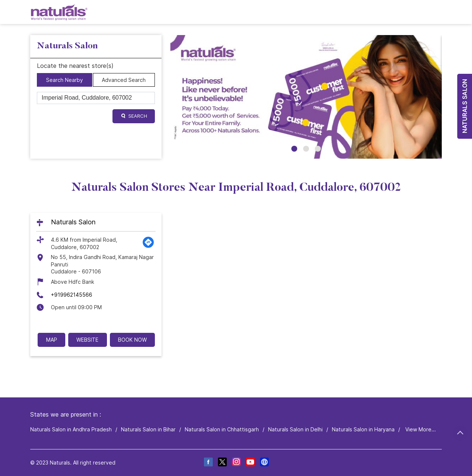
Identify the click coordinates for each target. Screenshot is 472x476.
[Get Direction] (148, 246)
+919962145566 (72, 295)
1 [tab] (294, 149)
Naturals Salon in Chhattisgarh (222, 429)
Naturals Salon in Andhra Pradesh (71, 429)
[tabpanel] (306, 97)
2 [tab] (306, 149)
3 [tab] (318, 149)
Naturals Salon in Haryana (363, 429)
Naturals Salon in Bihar (148, 429)
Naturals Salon (73, 222)
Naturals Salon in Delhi (295, 429)
